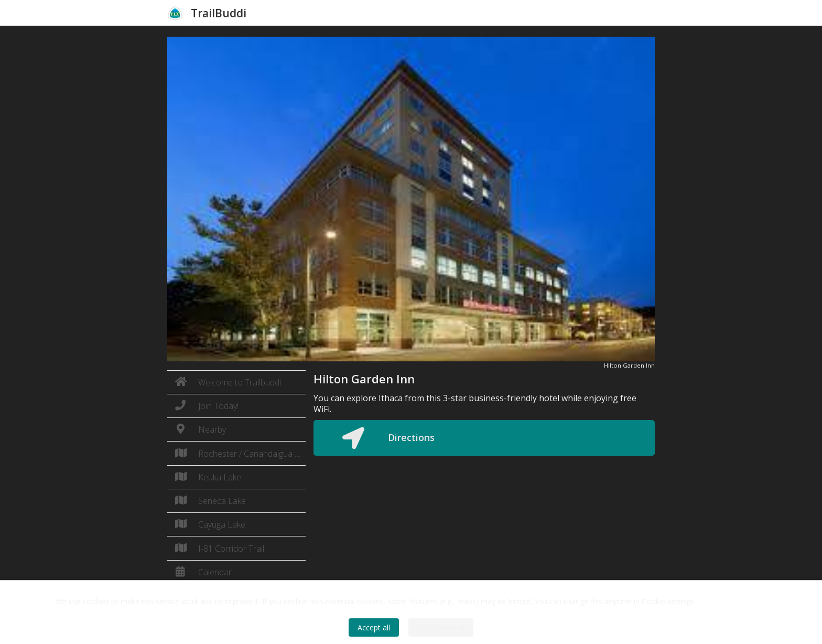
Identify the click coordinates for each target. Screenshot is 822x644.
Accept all (374, 627)
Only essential (441, 627)
